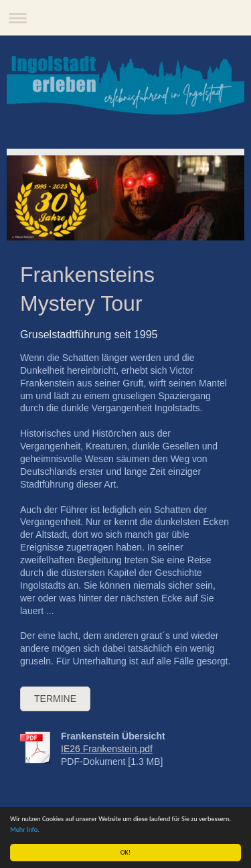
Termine (55, 699)
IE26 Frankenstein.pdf (107, 749)
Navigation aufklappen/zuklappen (125, 18)
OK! (125, 852)
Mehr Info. (25, 829)
